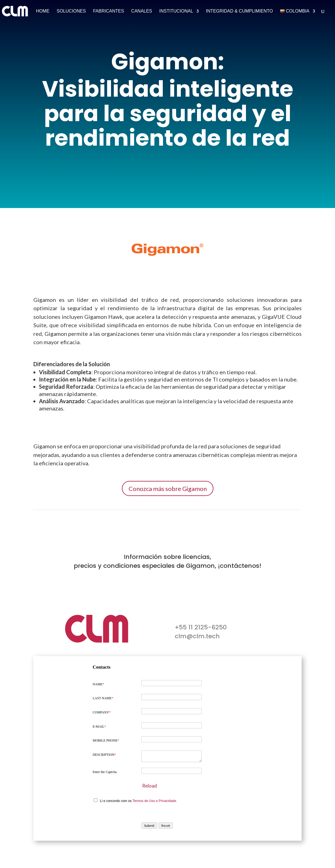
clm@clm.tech (197, 636)
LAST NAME (103, 698)
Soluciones (71, 11)
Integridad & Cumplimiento (239, 11)
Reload (150, 786)
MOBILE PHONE (106, 740)
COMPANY (102, 712)
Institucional (176, 11)
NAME (98, 684)
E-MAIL (99, 727)
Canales (142, 11)
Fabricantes (108, 11)
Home (43, 11)
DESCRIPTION (104, 755)
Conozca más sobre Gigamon (168, 489)
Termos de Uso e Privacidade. (155, 801)
